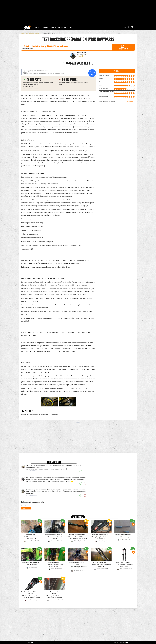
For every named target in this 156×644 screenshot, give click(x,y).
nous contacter (124, 643)
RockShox (38, 33)
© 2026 (116, 643)
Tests (27, 33)
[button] (129, 27)
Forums (54, 28)
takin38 (28, 465)
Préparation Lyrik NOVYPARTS (50, 33)
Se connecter (26, 508)
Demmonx (29, 490)
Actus (69, 28)
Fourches (32, 33)
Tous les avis (130, 102)
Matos (37, 28)
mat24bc (29, 478)
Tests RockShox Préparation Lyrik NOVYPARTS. (40, 46)
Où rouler (62, 28)
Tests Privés (45, 28)
